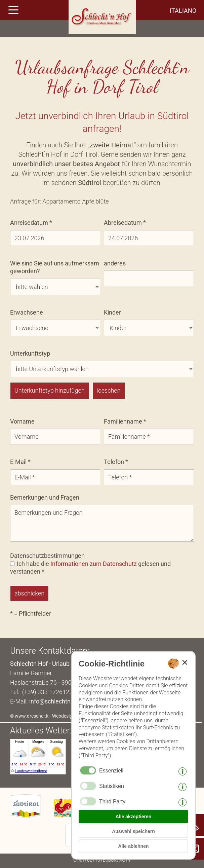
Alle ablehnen (133, 846)
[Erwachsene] (55, 328)
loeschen (109, 390)
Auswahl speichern (133, 831)
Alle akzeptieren (134, 817)
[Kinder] (149, 328)
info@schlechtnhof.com (61, 701)
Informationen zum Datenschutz (94, 564)
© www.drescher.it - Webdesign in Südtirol (53, 716)
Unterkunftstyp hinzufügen (50, 390)
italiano (183, 11)
